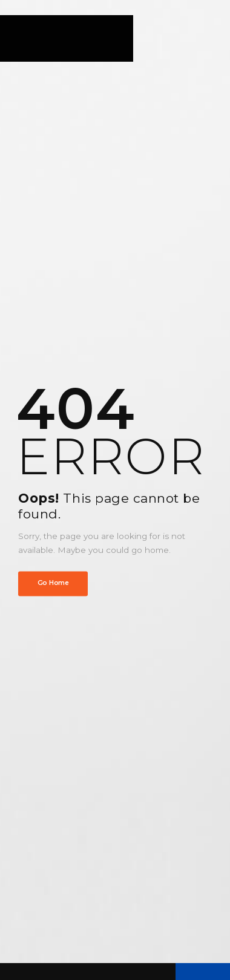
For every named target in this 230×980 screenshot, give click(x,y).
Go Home (53, 583)
